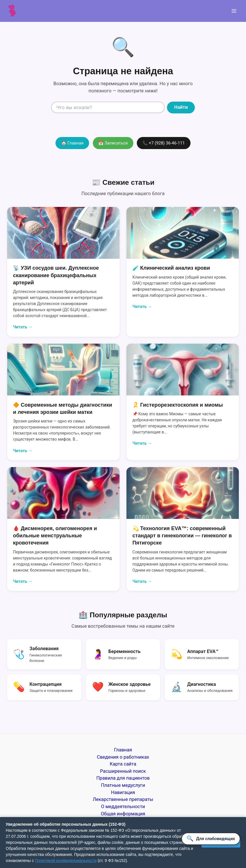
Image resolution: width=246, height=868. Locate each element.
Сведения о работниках (123, 757)
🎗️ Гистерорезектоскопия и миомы (178, 405)
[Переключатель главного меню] (234, 11)
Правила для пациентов (123, 778)
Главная (123, 750)
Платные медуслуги (123, 785)
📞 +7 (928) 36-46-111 (164, 143)
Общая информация (123, 814)
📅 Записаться (113, 143)
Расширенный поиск (123, 771)
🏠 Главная (72, 143)
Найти (181, 107)
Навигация (123, 792)
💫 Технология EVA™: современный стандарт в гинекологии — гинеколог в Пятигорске (182, 536)
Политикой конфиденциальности (66, 861)
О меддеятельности (123, 807)
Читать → (23, 327)
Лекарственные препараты (123, 799)
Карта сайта (123, 764)
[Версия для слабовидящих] (211, 839)
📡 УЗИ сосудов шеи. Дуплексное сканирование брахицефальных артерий (56, 275)
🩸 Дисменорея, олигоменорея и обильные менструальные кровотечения (55, 536)
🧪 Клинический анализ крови (171, 268)
